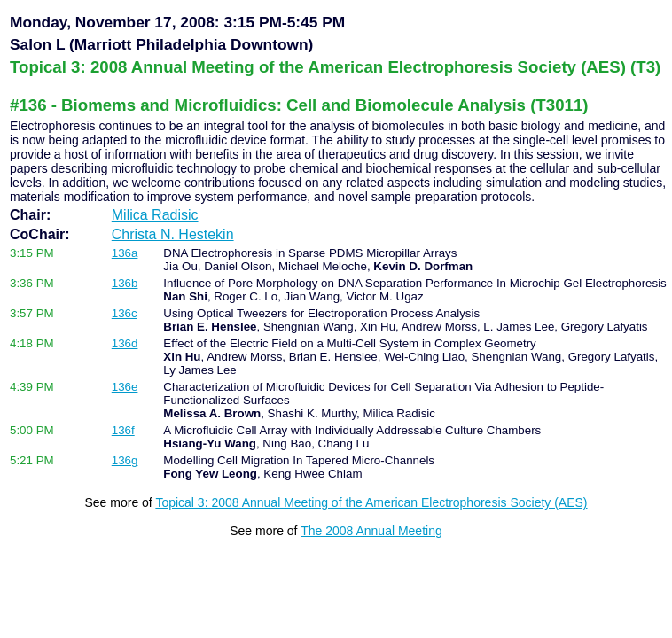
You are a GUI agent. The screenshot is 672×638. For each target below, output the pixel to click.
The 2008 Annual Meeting (371, 531)
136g (125, 460)
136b (125, 283)
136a (125, 253)
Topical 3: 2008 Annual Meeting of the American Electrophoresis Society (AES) (371, 502)
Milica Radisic (155, 215)
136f (123, 430)
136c (125, 313)
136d (125, 343)
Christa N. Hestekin (173, 234)
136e (125, 387)
